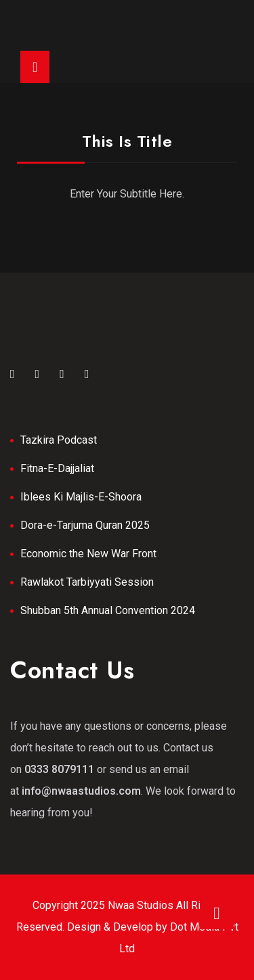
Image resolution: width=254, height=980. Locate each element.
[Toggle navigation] (35, 67)
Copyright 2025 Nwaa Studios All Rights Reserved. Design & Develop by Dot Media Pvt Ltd (127, 927)
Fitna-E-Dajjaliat (57, 468)
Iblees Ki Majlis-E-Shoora (81, 497)
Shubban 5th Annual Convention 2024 (108, 610)
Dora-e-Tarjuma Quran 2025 (85, 525)
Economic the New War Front (88, 554)
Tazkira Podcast (59, 440)
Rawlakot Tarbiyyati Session (87, 582)
